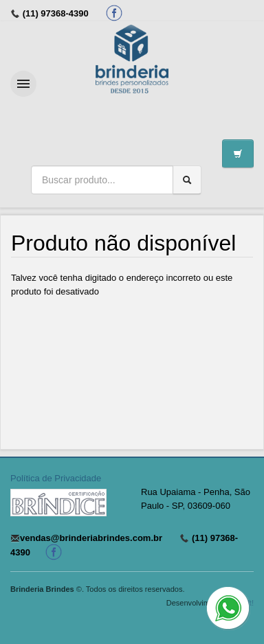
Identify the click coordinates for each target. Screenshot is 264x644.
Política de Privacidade (56, 478)
